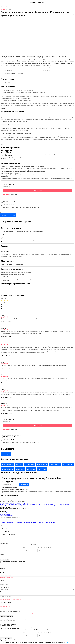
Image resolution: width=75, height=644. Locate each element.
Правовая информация (30, 523)
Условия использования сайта (14, 506)
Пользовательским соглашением (47, 491)
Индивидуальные (8, 464)
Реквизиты (46, 523)
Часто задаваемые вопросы (13, 504)
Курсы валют (65, 506)
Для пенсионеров (8, 469)
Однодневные (30, 464)
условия (68, 642)
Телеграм (3, 513)
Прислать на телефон (43, 630)
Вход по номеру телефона (43, 545)
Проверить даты (37, 190)
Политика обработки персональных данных (37, 506)
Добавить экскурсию (22, 503)
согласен (6, 489)
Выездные (19, 464)
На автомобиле (68, 464)
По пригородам (42, 464)
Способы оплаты (55, 506)
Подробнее (3, 497)
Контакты (52, 523)
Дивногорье (6, 454)
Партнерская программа (16, 523)
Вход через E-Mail (30, 545)
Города (4, 503)
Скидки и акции (43, 504)
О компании (5, 523)
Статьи (2, 504)
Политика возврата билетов (56, 504)
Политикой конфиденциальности (10, 493)
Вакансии (40, 523)
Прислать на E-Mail (31, 630)
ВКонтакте (9, 513)
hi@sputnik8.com (6, 514)
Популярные (42, 469)
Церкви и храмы (55, 464)
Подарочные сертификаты (30, 504)
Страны (12, 503)
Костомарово (31, 469)
